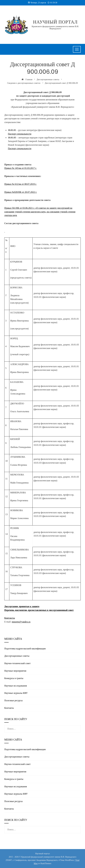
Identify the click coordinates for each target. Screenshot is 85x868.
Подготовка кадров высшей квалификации (25, 649)
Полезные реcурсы (13, 700)
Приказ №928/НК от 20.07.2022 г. (21, 192)
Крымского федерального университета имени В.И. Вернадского (55, 27)
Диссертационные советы (17, 656)
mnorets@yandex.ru (21, 622)
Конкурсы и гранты (14, 678)
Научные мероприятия (15, 671)
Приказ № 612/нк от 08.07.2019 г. (20, 184)
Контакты (9, 708)
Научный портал (55, 22)
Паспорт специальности (20, 134)
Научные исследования (16, 686)
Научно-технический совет (17, 663)
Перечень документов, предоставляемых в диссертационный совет (39, 610)
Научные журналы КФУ (16, 693)
